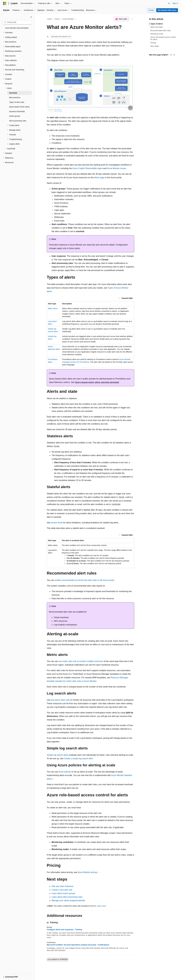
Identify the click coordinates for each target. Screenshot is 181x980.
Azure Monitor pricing (87, 872)
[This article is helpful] (171, 55)
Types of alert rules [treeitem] (17, 102)
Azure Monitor (68, 19)
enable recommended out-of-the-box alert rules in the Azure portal (84, 580)
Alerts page (99, 178)
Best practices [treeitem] (15, 97)
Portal (151, 10)
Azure (57, 19)
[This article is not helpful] (174, 55)
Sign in (175, 3)
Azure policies (65, 772)
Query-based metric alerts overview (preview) (97, 382)
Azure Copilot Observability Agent (87, 168)
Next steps (155, 46)
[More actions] (132, 19)
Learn (50, 19)
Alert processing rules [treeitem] (18, 121)
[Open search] (169, 3)
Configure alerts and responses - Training (64, 930)
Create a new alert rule (62, 890)
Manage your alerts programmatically (68, 900)
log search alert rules (60, 700)
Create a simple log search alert (78, 759)
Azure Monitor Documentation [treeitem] (17, 28)
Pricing (153, 43)
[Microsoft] (5, 3)
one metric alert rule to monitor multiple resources (81, 661)
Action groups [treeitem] (15, 116)
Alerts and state (157, 27)
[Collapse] (31, 17)
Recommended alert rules (161, 31)
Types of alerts (157, 24)
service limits (57, 523)
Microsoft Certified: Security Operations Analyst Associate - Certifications (78, 945)
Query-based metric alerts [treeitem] (19, 107)
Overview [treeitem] (13, 93)
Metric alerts (53, 308)
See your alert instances (63, 886)
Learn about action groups (63, 893)
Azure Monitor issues (116, 168)
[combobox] (17, 22)
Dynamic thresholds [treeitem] (17, 111)
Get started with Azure (167, 10)
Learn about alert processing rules (67, 897)
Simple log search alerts (58, 755)
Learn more (101, 906)
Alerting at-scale (157, 34)
